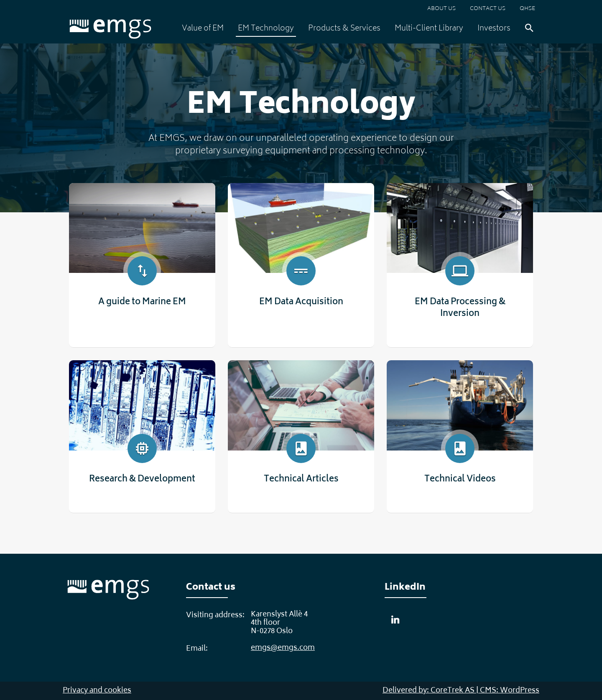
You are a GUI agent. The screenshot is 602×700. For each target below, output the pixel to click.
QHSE (527, 9)
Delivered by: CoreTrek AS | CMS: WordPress (461, 691)
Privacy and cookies (97, 691)
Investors (494, 29)
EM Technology (266, 29)
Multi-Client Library (429, 29)
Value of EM (203, 29)
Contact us (488, 9)
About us (441, 9)
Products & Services (344, 29)
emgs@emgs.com (283, 648)
